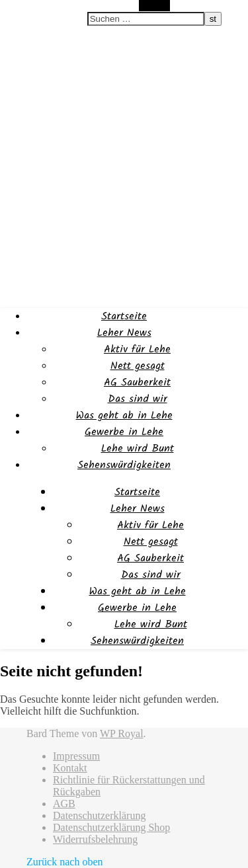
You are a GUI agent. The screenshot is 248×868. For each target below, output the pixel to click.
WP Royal (122, 733)
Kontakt (70, 768)
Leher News (124, 333)
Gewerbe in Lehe (124, 432)
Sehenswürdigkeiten (124, 465)
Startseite (124, 316)
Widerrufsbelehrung (95, 839)
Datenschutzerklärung (99, 815)
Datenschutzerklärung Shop (111, 827)
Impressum (76, 756)
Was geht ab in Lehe (124, 415)
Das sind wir (138, 399)
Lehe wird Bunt (138, 449)
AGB (64, 804)
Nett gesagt (138, 366)
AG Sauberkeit (137, 382)
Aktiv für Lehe (137, 349)
